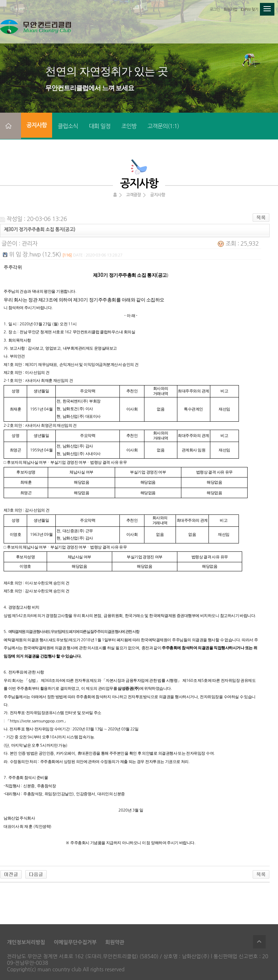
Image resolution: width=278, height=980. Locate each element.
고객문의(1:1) (163, 126)
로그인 (215, 10)
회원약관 (115, 942)
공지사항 (37, 125)
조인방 (129, 126)
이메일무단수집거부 (75, 942)
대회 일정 (100, 126)
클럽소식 (68, 126)
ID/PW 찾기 (249, 10)
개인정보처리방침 (26, 942)
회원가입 (230, 10)
